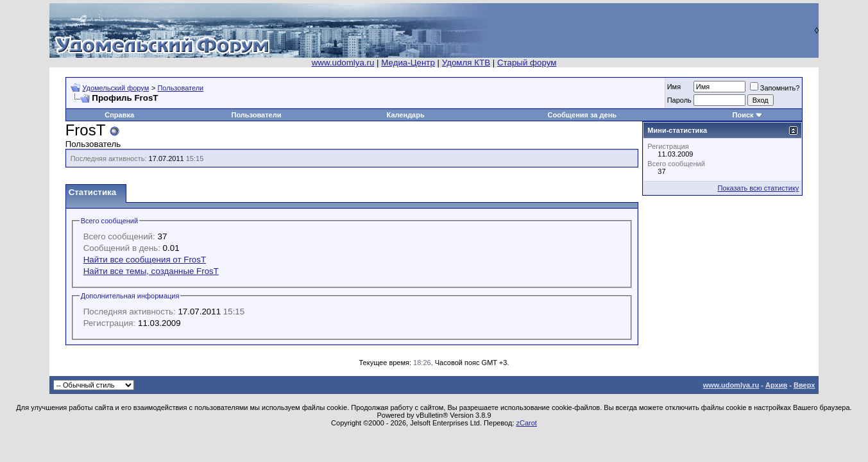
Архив (776, 385)
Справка (119, 115)
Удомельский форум (115, 88)
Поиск (743, 115)
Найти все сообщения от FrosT (145, 260)
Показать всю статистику (758, 188)
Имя (674, 87)
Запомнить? (775, 88)
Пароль (679, 100)
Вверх (804, 385)
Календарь (406, 115)
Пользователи (180, 88)
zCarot (527, 423)
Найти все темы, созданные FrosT (151, 271)
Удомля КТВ (466, 63)
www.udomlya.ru (343, 63)
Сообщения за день (582, 115)
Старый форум (527, 63)
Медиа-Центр (408, 63)
